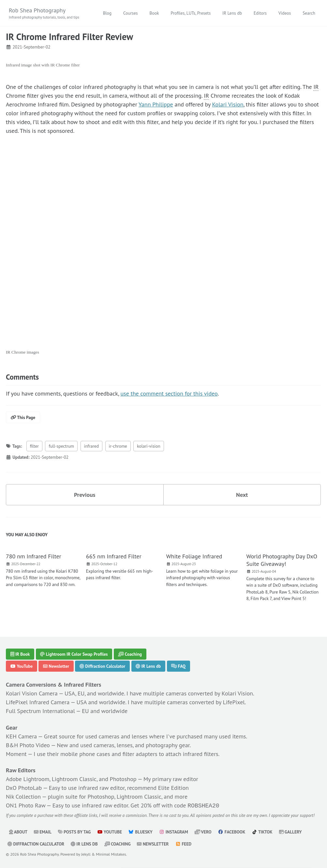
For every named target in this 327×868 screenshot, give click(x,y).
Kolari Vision (228, 104)
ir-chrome (118, 446)
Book (154, 13)
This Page (23, 417)
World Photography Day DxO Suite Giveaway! (282, 560)
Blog (107, 13)
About (18, 831)
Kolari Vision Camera (32, 693)
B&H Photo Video (28, 745)
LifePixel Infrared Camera (38, 702)
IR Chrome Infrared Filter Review (69, 37)
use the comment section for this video (169, 393)
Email (43, 831)
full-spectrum (61, 446)
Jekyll (86, 853)
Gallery (290, 831)
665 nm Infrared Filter (114, 556)
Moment (16, 754)
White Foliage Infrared (194, 556)
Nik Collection (23, 797)
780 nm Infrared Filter (34, 556)
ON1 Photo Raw (26, 805)
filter (34, 446)
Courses (131, 13)
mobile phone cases (85, 754)
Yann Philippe (156, 104)
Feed (183, 843)
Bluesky (141, 831)
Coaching (130, 654)
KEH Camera (21, 736)
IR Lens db (232, 13)
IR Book (20, 654)
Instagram (173, 831)
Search (309, 13)
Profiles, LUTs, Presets (191, 13)
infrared (91, 446)
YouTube (22, 666)
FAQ (178, 666)
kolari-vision (149, 446)
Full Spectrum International (40, 711)
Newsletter (56, 666)
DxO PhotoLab (24, 788)
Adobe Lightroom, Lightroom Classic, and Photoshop (71, 779)
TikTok (262, 831)
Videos (285, 13)
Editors (260, 13)
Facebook (231, 831)
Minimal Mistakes (111, 853)
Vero (203, 831)
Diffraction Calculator (102, 666)
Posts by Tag (74, 831)
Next (242, 495)
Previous (85, 495)
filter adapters (140, 754)
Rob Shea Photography (44, 13)
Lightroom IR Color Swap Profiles (74, 654)
